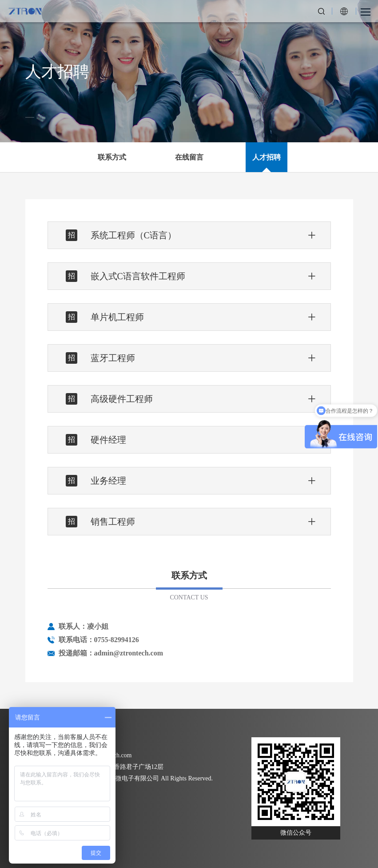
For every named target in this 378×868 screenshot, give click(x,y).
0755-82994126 (117, 640)
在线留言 (189, 157)
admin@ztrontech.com (129, 653)
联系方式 (112, 157)
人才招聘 (267, 157)
